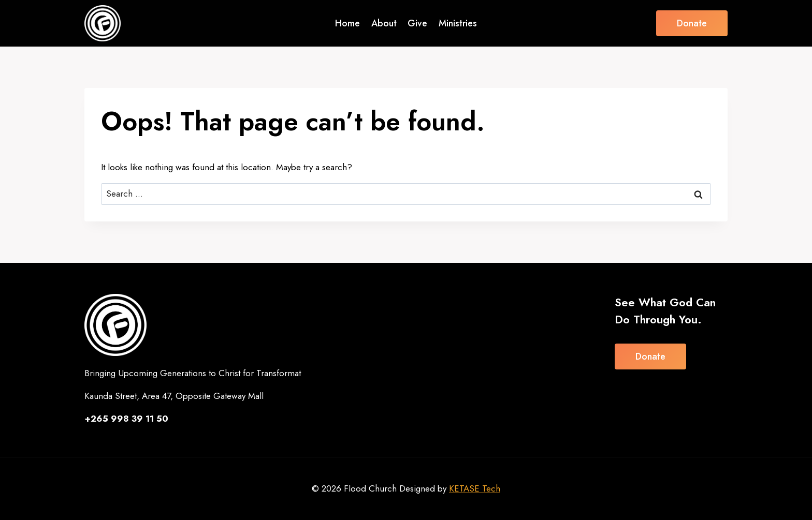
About (384, 23)
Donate (692, 23)
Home (347, 23)
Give (417, 23)
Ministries (458, 23)
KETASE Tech (475, 488)
